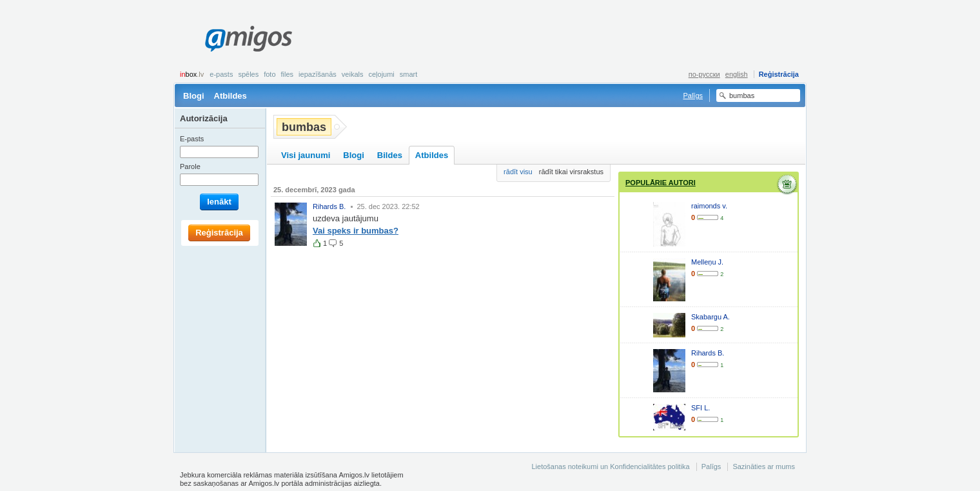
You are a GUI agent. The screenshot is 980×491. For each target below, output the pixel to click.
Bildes (390, 155)
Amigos (249, 39)
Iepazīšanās (318, 74)
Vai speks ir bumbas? (356, 231)
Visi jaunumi (306, 155)
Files (288, 74)
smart (409, 74)
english (737, 74)
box (192, 74)
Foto (269, 74)
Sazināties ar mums (764, 466)
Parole (190, 166)
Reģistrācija (779, 74)
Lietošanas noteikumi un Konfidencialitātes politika (610, 466)
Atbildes (230, 96)
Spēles (248, 74)
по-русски (704, 74)
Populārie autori (661, 183)
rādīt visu (518, 172)
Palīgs (693, 95)
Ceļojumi (381, 74)
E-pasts (221, 74)
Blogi (194, 96)
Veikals (353, 74)
